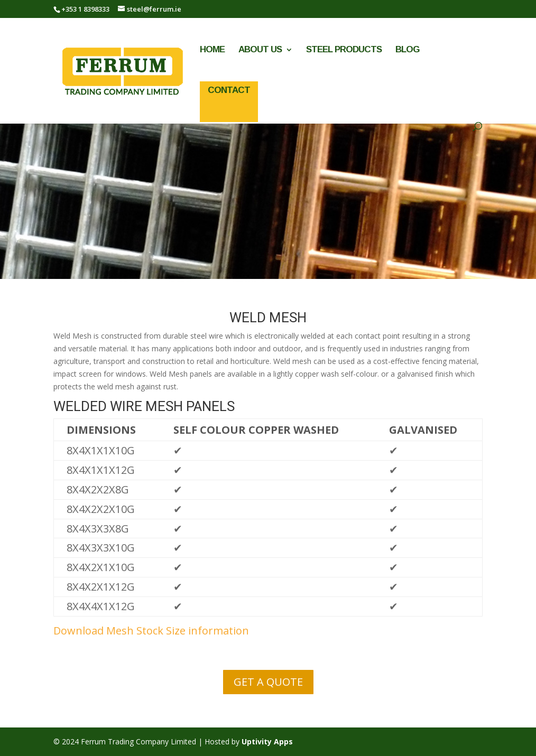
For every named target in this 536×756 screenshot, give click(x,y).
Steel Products (344, 50)
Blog (407, 50)
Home (212, 50)
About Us (260, 50)
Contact (229, 90)
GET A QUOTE (268, 682)
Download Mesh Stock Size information (151, 631)
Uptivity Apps (267, 741)
